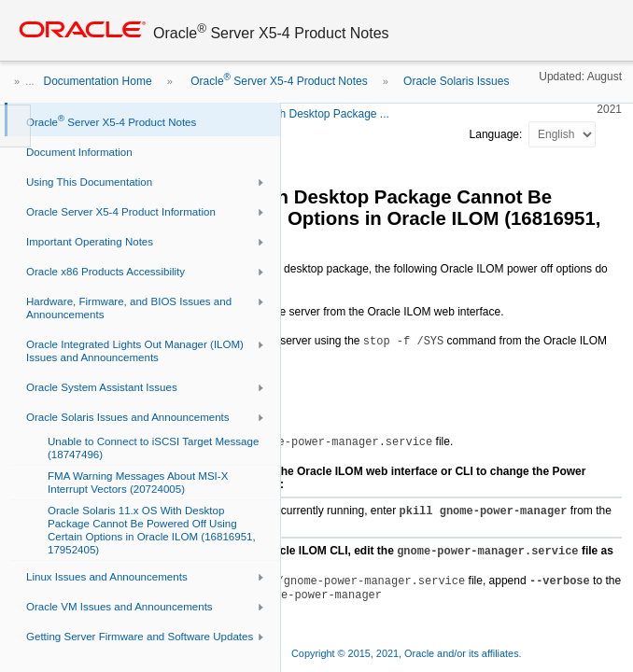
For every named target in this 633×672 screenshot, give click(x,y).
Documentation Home (98, 81)
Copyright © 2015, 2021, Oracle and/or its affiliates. (408, 653)
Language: (498, 134)
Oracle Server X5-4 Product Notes (278, 81)
